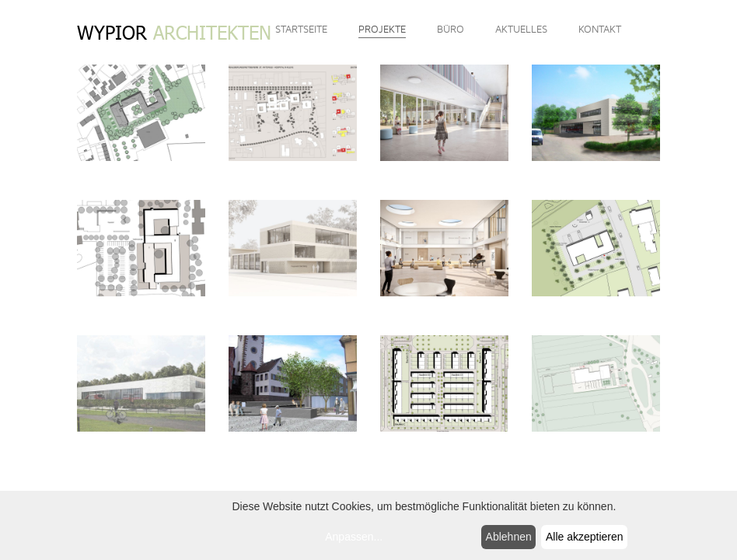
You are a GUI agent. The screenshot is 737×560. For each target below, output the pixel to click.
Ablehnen (509, 537)
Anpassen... (354, 537)
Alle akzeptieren (585, 537)
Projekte (382, 30)
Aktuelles (521, 30)
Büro (451, 30)
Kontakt (600, 30)
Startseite (301, 30)
